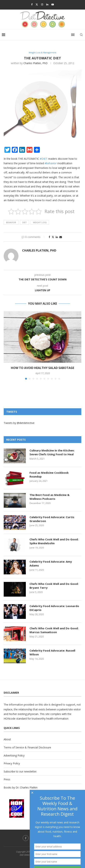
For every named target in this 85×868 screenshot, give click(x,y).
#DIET (44, 159)
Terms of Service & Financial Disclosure (27, 747)
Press (7, 779)
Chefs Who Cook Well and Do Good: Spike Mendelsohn (54, 541)
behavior (11, 222)
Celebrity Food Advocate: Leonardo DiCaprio (54, 608)
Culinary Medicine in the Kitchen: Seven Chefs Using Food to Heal (52, 452)
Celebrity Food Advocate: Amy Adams (51, 563)
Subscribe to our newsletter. (20, 771)
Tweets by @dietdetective (19, 423)
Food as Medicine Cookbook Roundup (49, 475)
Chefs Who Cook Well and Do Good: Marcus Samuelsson (54, 630)
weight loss (40, 222)
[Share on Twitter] (53, 237)
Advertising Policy (14, 755)
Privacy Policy (12, 763)
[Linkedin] (47, 4)
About (7, 739)
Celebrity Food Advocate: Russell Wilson (52, 652)
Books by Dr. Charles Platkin (21, 787)
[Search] (81, 35)
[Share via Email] (61, 237)
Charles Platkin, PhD (35, 63)
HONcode (10, 719)
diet (25, 222)
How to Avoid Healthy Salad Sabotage (42, 368)
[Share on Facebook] (49, 237)
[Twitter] (37, 4)
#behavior (51, 163)
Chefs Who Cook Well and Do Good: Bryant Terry (54, 586)
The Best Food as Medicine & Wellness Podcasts (50, 497)
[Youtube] (53, 4)
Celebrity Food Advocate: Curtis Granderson (52, 519)
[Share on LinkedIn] (57, 237)
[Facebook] (32, 4)
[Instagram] (42, 4)
